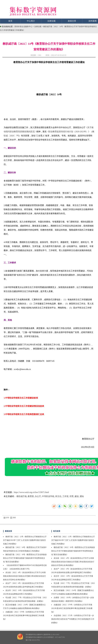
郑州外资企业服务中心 (23, 27)
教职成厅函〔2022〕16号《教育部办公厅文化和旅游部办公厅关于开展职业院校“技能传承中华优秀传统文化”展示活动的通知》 (25, 558)
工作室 (65, 496)
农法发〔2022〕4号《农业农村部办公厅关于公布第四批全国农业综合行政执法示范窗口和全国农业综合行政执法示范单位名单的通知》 (24, 576)
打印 (6, 518)
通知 (82, 496)
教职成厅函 (22, 496)
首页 (10, 21)
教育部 (31, 496)
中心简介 (31, 21)
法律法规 (51, 21)
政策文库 (72, 21)
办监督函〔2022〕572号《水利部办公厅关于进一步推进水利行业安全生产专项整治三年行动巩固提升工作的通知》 (73, 619)
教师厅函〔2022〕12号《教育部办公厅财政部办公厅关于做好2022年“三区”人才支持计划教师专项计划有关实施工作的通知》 (25, 540)
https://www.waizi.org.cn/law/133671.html (31, 492)
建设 (77, 496)
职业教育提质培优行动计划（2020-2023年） (68, 132)
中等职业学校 (48, 496)
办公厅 (38, 496)
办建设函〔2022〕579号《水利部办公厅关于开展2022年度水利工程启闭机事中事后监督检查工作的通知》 (24, 616)
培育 (72, 496)
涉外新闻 (93, 21)
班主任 (58, 496)
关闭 (13, 518)
